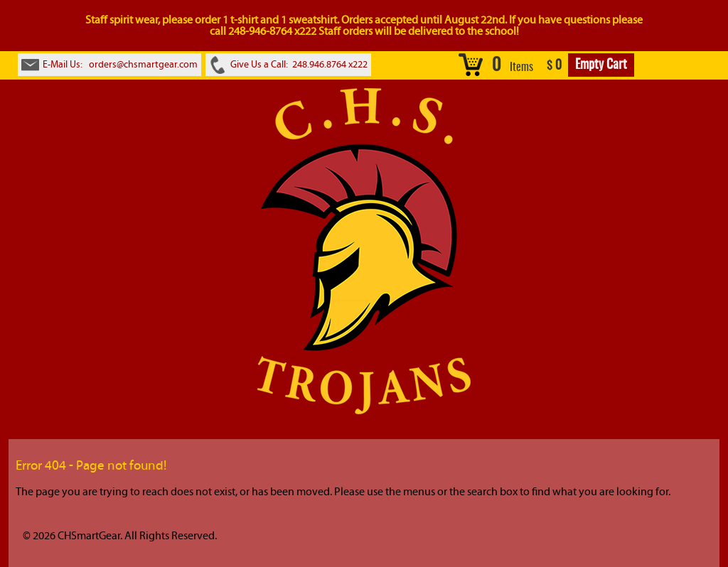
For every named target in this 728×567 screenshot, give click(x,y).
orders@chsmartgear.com (143, 65)
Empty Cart (601, 65)
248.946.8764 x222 (330, 65)
